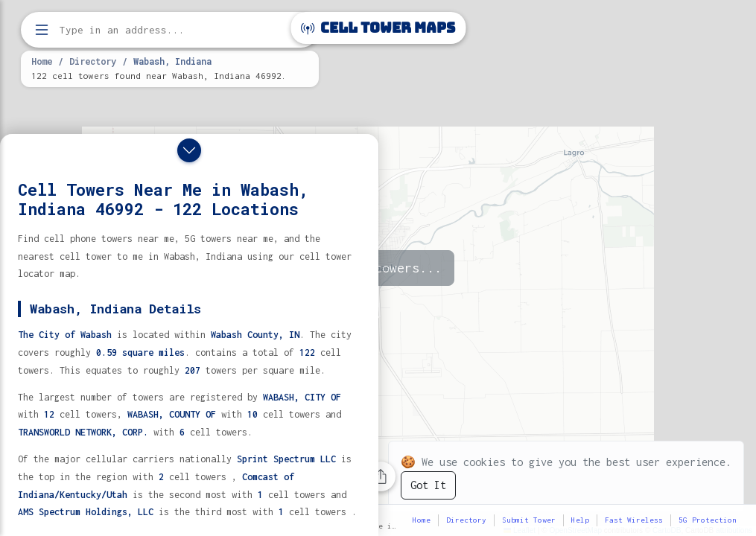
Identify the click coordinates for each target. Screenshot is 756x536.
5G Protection (708, 520)
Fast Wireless (634, 520)
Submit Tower (529, 520)
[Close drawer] (189, 150)
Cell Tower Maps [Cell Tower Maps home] (378, 28)
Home (42, 61)
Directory (93, 61)
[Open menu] (42, 30)
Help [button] (580, 520)
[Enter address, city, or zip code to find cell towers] (171, 30)
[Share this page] (381, 476)
